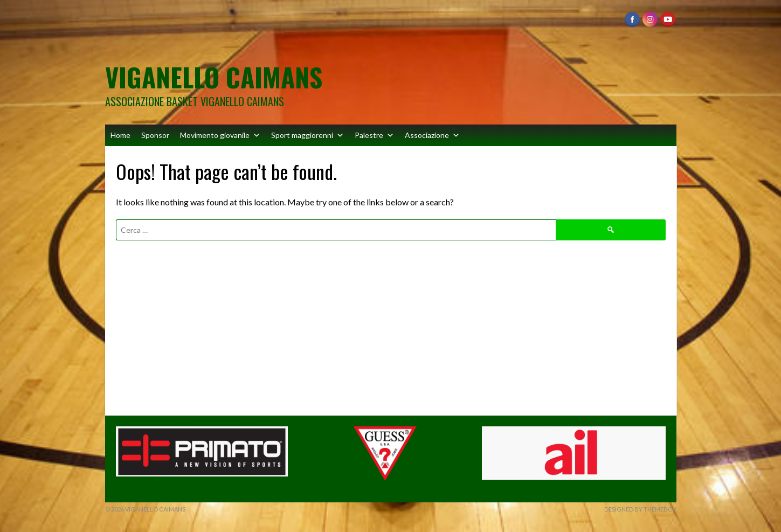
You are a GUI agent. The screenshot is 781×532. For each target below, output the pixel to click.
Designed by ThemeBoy (640, 509)
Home (120, 135)
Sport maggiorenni (307, 135)
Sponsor (155, 135)
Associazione (432, 135)
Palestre (374, 135)
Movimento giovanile (220, 135)
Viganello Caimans (214, 77)
